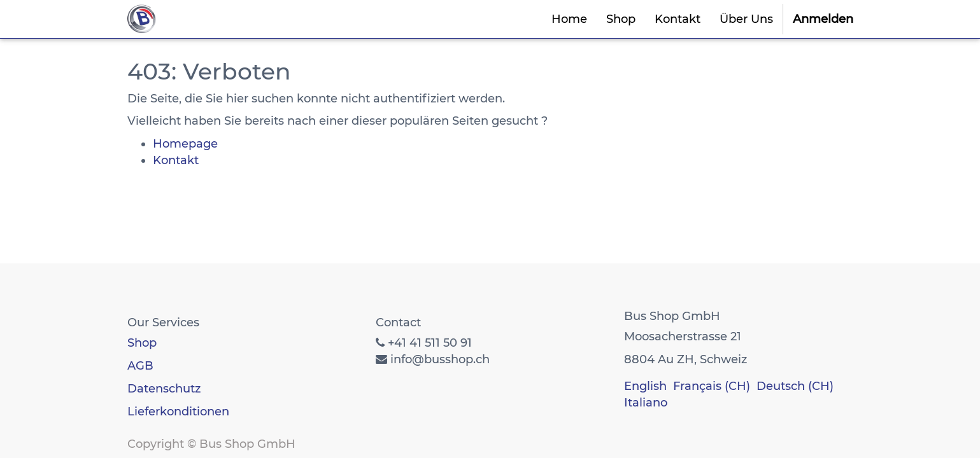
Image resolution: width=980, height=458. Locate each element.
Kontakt (176, 160)
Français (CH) (712, 386)
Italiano (646, 403)
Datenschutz (164, 389)
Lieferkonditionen (178, 412)
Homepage (185, 144)
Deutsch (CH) (795, 386)
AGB (140, 366)
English (645, 386)
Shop (142, 343)
